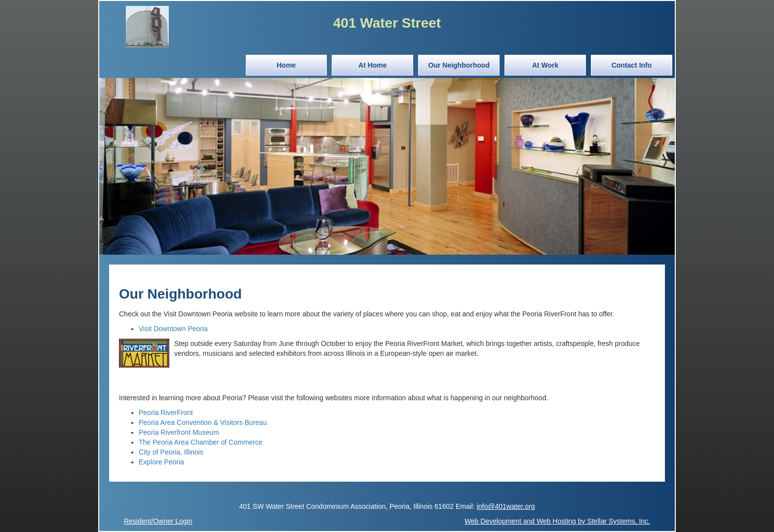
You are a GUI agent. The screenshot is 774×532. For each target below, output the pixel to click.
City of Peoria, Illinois (171, 452)
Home (286, 65)
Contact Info (632, 65)
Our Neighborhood (459, 65)
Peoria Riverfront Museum (179, 432)
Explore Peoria (161, 462)
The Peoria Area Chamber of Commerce (201, 442)
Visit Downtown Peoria (173, 329)
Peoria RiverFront (166, 413)
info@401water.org (506, 506)
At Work (545, 65)
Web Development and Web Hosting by (557, 521)
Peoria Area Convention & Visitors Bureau (203, 422)
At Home (373, 65)
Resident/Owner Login (158, 521)
